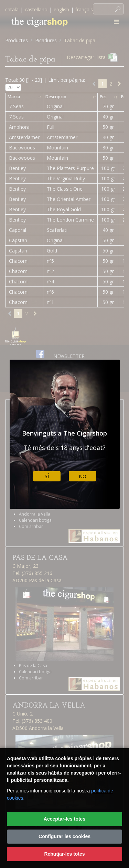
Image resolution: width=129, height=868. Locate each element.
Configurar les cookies (64, 836)
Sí (47, 476)
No (83, 476)
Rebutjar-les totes (64, 854)
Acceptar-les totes (64, 819)
